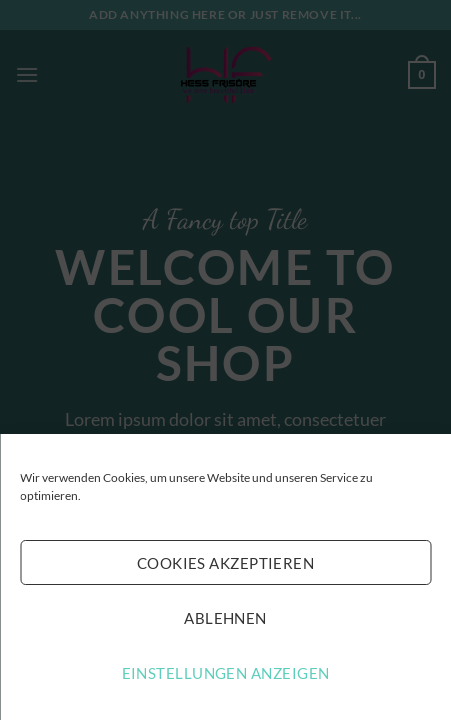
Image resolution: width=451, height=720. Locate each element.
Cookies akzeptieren (226, 563)
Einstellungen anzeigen (226, 673)
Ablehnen (225, 618)
